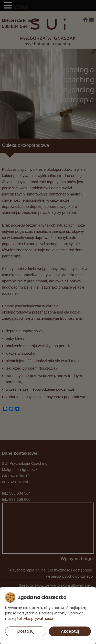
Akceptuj (70, 631)
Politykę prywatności (35, 619)
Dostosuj (26, 631)
